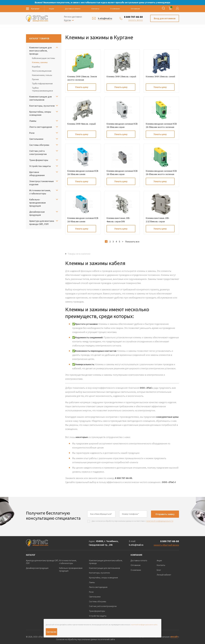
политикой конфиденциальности (160, 521)
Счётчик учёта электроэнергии (38, 152)
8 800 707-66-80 (133, 17)
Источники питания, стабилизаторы (40, 192)
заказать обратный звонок (166, 545)
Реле (32, 133)
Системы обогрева (39, 145)
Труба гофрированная (42, 83)
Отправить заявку (165, 514)
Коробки (36, 67)
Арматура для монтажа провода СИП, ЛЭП (42, 222)
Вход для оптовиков (165, 18)
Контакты (95, 9)
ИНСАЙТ (174, 637)
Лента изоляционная (42, 71)
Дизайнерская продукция (37, 213)
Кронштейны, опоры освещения (40, 113)
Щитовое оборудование (37, 174)
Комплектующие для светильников (40, 98)
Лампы (33, 121)
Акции (51, 9)
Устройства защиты (40, 166)
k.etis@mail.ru (136, 545)
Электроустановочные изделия (42, 183)
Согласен (51, 632)
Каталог (31, 555)
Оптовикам (135, 9)
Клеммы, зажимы (40, 62)
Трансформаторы (39, 160)
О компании (115, 9)
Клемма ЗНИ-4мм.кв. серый (82, 124)
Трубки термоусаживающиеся (42, 89)
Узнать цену (82, 87)
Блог (159, 570)
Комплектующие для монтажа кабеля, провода (40, 51)
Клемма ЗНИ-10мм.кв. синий (160, 76)
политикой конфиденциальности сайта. (144, 625)
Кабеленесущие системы (43, 58)
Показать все (132, 242)
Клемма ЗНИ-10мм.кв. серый (121, 76)
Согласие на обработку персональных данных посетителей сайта (85, 639)
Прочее (35, 79)
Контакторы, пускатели (42, 106)
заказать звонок (136, 20)
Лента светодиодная (41, 127)
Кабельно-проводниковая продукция (37, 203)
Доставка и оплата (73, 9)
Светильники (36, 139)
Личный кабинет (164, 575)
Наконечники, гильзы (42, 75)
